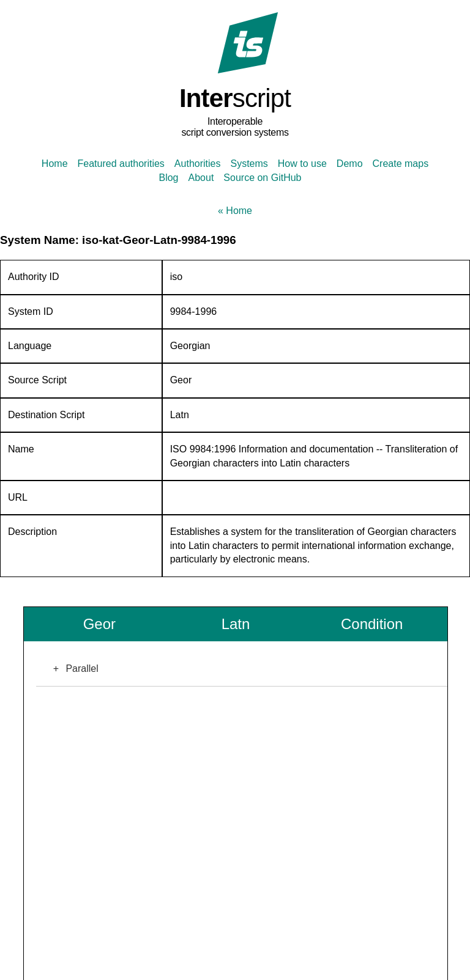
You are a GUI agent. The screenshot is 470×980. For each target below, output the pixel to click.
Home (55, 164)
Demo (350, 164)
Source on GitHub (262, 178)
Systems (249, 164)
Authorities (198, 164)
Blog (168, 178)
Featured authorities (121, 164)
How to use (302, 164)
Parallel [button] (72, 669)
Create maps (401, 164)
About (201, 178)
